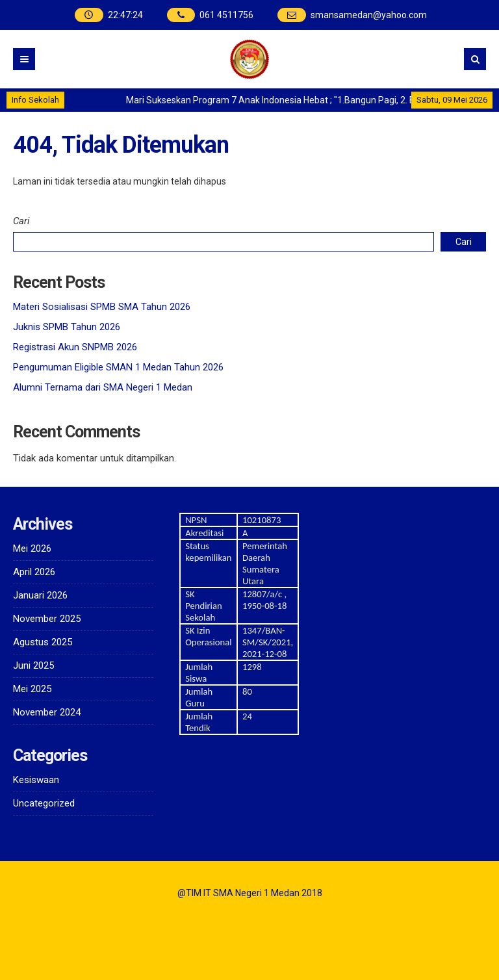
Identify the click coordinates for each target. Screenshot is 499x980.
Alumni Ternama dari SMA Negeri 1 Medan (103, 387)
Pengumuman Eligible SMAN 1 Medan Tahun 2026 (118, 367)
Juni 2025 (33, 665)
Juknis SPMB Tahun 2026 (67, 327)
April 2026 (34, 572)
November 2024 (47, 712)
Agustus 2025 (43, 642)
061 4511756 (226, 15)
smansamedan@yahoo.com (369, 15)
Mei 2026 (32, 548)
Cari (21, 221)
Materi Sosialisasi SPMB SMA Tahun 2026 (102, 307)
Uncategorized (44, 803)
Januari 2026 (40, 595)
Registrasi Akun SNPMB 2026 (75, 347)
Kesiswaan (36, 780)
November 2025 (47, 619)
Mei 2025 (32, 689)
